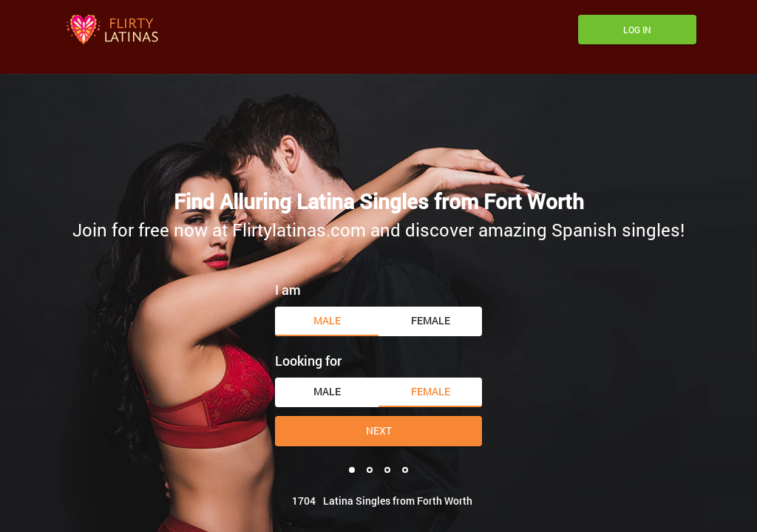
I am (288, 290)
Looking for (308, 361)
